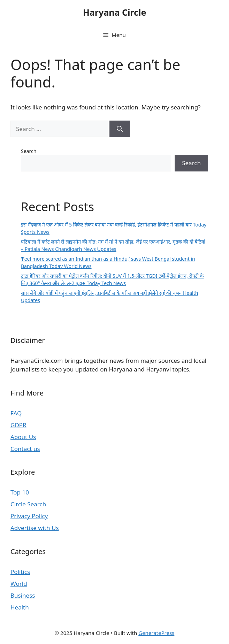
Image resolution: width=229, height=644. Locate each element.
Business (23, 595)
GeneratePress (156, 633)
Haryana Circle (115, 12)
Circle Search (28, 504)
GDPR (18, 425)
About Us (23, 437)
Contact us (25, 449)
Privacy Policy (29, 516)
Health (20, 607)
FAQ (16, 413)
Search (29, 151)
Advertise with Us (35, 528)
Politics (20, 572)
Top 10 (20, 492)
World (19, 584)
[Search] (120, 129)
